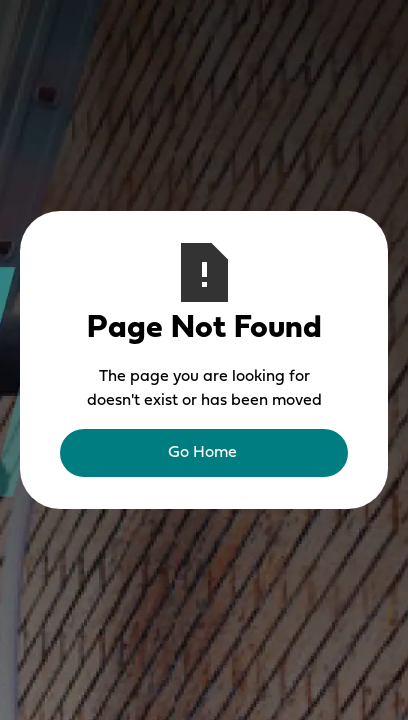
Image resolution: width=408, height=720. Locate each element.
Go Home (202, 453)
